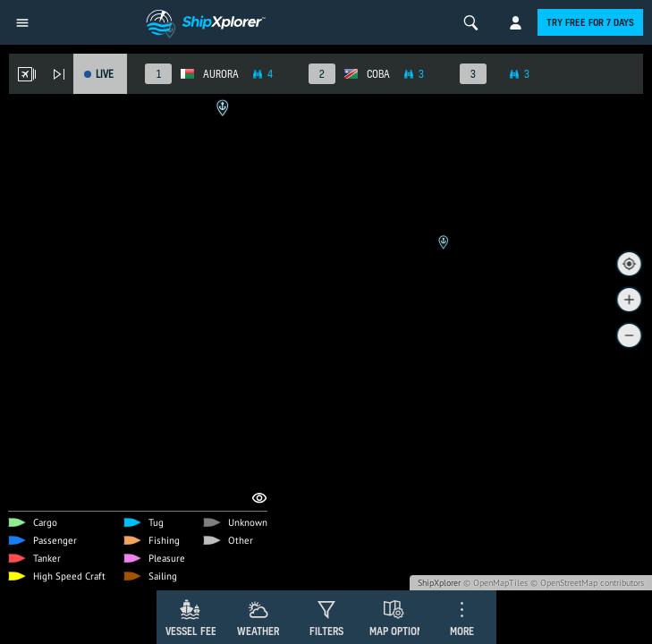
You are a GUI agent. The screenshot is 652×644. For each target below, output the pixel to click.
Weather (258, 631)
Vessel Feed (194, 631)
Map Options (399, 631)
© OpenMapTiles (495, 583)
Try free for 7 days (590, 22)
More (462, 631)
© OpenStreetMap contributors (587, 583)
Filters (326, 631)
